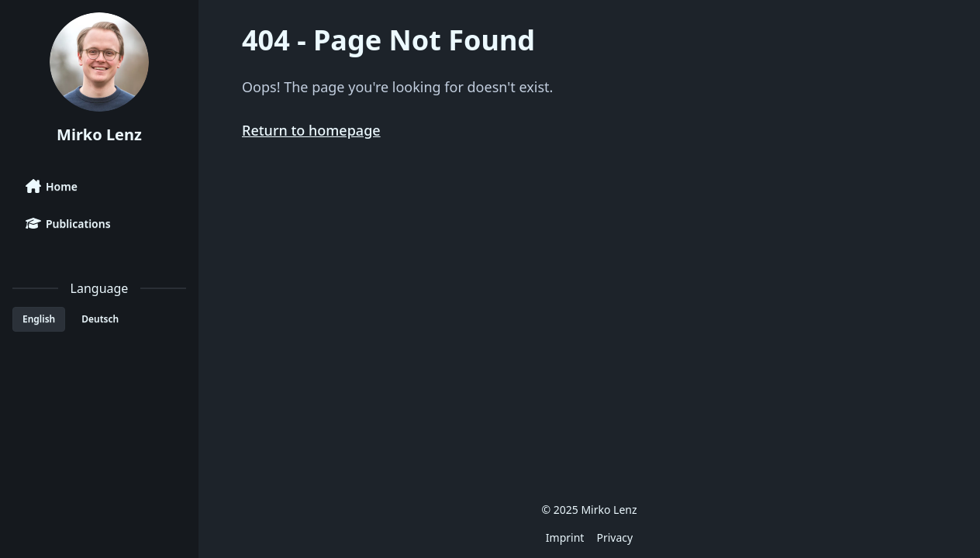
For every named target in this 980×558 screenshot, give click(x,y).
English (39, 319)
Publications (68, 223)
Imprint (565, 537)
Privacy (614, 537)
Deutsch (100, 319)
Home (52, 186)
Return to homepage (311, 130)
